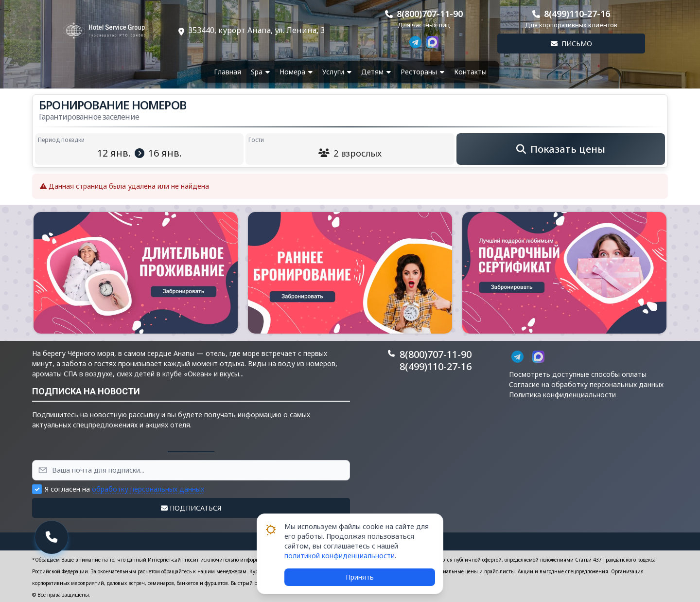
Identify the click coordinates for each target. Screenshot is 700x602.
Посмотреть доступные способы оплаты (578, 374)
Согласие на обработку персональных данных (586, 384)
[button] (136, 273)
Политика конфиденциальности (562, 395)
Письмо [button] (571, 44)
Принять (360, 577)
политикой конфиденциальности (340, 556)
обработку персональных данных (148, 489)
